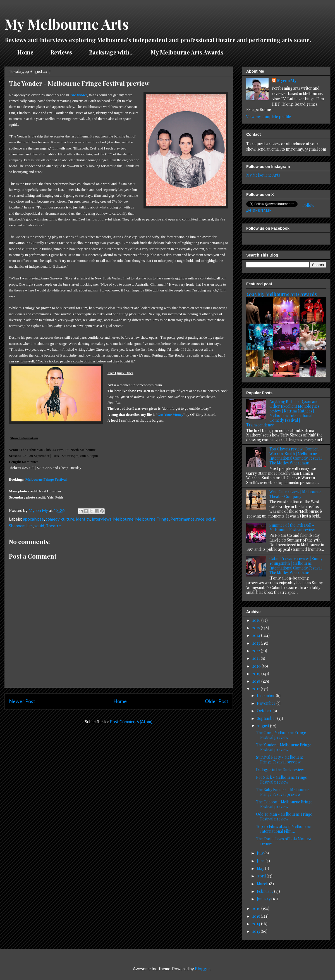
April (262, 876)
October (265, 711)
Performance (182, 519)
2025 (257, 628)
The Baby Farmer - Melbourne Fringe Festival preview (283, 792)
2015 (257, 916)
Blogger (202, 969)
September (267, 718)
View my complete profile (269, 117)
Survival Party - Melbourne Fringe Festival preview (280, 760)
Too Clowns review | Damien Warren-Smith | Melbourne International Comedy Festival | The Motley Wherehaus (296, 456)
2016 (257, 908)
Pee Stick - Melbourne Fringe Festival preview (282, 780)
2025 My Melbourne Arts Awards (282, 294)
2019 (257, 674)
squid (39, 526)
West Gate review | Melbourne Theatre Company (295, 494)
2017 (257, 689)
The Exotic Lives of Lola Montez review (283, 841)
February (265, 891)
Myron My (287, 81)
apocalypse (33, 519)
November (267, 703)
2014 (257, 924)
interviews (102, 519)
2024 (257, 635)
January (264, 899)
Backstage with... (111, 52)
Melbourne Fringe (152, 519)
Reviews (61, 52)
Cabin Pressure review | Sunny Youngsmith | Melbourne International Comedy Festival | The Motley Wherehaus (296, 565)
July (261, 853)
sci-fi (211, 519)
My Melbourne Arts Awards (187, 52)
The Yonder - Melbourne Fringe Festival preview (284, 747)
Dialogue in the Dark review (280, 770)
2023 (257, 643)
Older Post (217, 701)
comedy (52, 519)
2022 (257, 651)
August (263, 726)
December (266, 695)
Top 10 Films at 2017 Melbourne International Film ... (283, 829)
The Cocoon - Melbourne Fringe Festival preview (284, 804)
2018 (257, 681)
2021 (257, 658)
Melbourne (123, 519)
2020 (257, 666)
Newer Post (22, 701)
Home (25, 52)
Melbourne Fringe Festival (46, 479)
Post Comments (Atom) (131, 722)
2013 (257, 931)
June (261, 861)
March (263, 884)
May (261, 868)
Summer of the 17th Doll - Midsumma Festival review (292, 528)
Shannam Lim (21, 526)
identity (83, 519)
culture (68, 519)
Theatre (53, 526)
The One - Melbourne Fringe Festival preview (281, 735)
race (200, 519)
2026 (257, 620)
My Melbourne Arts (67, 24)
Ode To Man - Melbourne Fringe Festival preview (284, 817)
